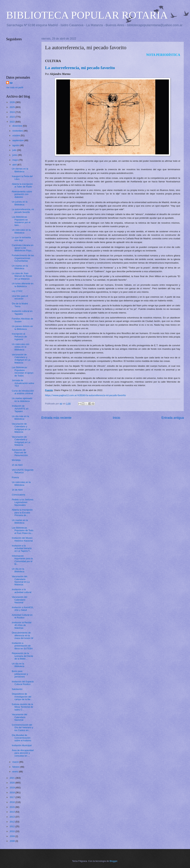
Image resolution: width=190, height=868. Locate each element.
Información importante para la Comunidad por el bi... (22, 560)
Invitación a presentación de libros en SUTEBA (22, 646)
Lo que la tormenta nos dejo (21, 239)
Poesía (15, 477)
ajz (11, 83)
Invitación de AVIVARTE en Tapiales (20, 409)
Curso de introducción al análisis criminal (23, 392)
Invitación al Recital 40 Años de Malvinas (22, 625)
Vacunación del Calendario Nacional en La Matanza (21, 580)
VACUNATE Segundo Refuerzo (23, 471)
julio (15, 150)
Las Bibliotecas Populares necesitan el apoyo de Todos (23, 371)
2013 (12, 817)
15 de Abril (17, 465)
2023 (12, 117)
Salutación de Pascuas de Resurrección (20, 453)
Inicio (116, 418)
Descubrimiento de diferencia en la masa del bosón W (23, 635)
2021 (12, 778)
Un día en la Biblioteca (18, 570)
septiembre (18, 140)
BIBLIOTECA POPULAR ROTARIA (87, 15)
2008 (12, 841)
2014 (12, 812)
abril (15, 165)
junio (15, 155)
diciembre (18, 126)
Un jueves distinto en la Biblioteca (22, 328)
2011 (12, 826)
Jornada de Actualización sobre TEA (23, 383)
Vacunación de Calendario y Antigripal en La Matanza (21, 359)
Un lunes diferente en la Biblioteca (23, 285)
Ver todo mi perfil (15, 87)
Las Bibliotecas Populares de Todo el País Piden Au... (23, 530)
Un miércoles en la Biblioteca (21, 231)
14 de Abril (17, 490)
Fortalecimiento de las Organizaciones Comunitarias (23, 258)
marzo (16, 762)
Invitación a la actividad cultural (22, 591)
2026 (12, 102)
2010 (12, 831)
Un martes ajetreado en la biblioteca (22, 400)
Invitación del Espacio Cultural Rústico (23, 683)
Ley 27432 (17, 291)
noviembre (18, 131)
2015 (12, 807)
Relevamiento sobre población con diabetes (22, 194)
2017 (12, 797)
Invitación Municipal (22, 745)
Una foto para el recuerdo (20, 297)
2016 (12, 802)
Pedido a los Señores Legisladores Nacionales (23, 502)
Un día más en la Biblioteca (20, 418)
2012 (12, 822)
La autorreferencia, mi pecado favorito (23, 211)
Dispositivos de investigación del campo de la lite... (22, 697)
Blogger (113, 861)
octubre (16, 135)
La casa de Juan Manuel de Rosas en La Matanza (22, 276)
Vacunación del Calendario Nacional (19, 600)
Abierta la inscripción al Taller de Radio (22, 185)
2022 (12, 122)
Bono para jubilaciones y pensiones (20, 674)
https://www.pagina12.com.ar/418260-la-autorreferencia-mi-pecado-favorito (85, 395)
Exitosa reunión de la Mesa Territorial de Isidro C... (22, 707)
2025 (12, 107)
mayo (15, 160)
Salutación (17, 689)
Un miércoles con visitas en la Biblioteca (20, 347)
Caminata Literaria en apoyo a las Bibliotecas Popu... (23, 248)
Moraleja (16, 460)
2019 (12, 788)
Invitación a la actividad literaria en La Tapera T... (22, 548)
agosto (16, 145)
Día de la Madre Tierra (20, 305)
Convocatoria (18, 495)
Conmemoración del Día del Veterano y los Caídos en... (22, 728)
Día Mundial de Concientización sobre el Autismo (21, 738)
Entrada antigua (173, 418)
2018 (12, 792)
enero (16, 772)
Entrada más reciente (56, 418)
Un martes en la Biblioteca (20, 267)
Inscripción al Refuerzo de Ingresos (19, 337)
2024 (12, 112)
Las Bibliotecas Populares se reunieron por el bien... (21, 221)
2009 (12, 836)
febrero (16, 767)
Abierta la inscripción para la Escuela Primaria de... (22, 513)
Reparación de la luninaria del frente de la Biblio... (22, 656)
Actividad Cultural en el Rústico (22, 616)
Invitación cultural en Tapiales (22, 312)
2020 (12, 783)
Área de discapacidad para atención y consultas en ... (23, 753)
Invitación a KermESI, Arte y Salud (23, 609)
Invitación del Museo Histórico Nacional (22, 539)
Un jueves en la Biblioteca (20, 203)
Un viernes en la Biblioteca (20, 170)
